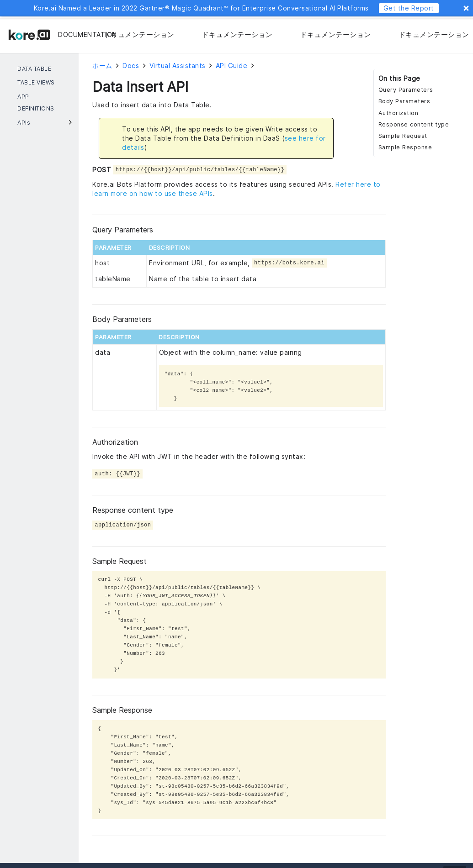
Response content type (414, 124)
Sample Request (403, 136)
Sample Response (405, 147)
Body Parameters (404, 101)
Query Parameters (406, 90)
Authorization (399, 113)
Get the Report (409, 8)
